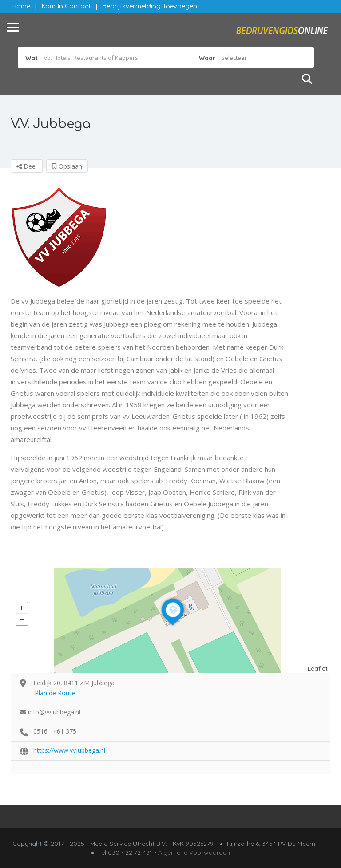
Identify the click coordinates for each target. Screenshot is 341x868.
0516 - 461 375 (55, 731)
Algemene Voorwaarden (194, 852)
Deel (27, 166)
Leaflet (318, 668)
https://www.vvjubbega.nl (69, 750)
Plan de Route (55, 693)
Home (21, 6)
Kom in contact (66, 6)
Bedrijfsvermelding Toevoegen (150, 6)
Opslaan (67, 166)
